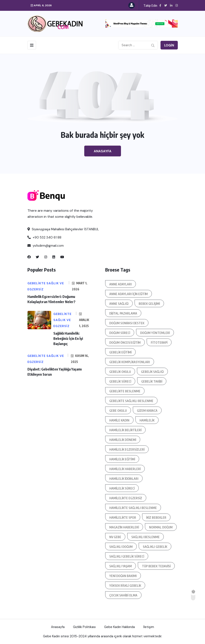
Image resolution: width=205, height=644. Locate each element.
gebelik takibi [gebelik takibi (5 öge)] (152, 381)
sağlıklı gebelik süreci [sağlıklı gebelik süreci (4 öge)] (127, 556)
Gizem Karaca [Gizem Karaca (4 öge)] (147, 411)
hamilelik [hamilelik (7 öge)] (147, 420)
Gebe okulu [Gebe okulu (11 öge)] (118, 411)
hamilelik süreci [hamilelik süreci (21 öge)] (122, 488)
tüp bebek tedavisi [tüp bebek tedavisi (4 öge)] (156, 566)
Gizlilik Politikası (84, 627)
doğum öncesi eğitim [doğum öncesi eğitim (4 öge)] (125, 343)
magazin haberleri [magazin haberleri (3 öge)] (124, 527)
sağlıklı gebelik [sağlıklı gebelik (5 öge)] (155, 547)
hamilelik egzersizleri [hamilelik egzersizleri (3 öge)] (127, 449)
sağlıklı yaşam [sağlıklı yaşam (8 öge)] (121, 566)
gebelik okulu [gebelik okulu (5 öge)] (120, 372)
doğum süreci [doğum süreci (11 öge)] (120, 333)
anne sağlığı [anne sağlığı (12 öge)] (119, 304)
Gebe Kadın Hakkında (119, 627)
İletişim (149, 627)
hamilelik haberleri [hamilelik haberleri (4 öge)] (125, 469)
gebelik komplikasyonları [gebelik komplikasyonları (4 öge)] (130, 362)
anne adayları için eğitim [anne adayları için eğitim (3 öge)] (129, 294)
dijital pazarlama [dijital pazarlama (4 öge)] (123, 313)
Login (169, 45)
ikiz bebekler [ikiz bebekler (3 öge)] (156, 518)
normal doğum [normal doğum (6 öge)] (161, 527)
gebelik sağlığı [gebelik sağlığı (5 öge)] (152, 372)
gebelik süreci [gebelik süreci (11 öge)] (120, 381)
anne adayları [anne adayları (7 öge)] (121, 284)
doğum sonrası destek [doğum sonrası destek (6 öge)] (127, 323)
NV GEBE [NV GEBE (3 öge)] (115, 537)
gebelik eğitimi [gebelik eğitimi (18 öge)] (120, 352)
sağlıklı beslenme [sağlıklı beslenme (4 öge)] (145, 537)
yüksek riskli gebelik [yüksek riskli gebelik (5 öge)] (125, 586)
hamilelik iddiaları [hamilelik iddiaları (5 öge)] (124, 479)
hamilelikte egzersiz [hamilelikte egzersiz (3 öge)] (126, 498)
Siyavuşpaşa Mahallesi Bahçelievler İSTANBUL (63, 229)
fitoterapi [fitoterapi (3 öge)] (159, 343)
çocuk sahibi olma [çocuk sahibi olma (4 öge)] (123, 595)
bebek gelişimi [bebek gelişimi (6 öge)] (149, 304)
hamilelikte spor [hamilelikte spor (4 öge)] (123, 518)
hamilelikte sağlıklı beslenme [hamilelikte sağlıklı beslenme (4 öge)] (133, 508)
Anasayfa (103, 151)
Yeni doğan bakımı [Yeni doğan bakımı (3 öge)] (123, 576)
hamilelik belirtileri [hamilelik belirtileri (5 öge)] (125, 430)
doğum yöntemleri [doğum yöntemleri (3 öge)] (155, 333)
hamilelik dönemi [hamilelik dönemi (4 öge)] (123, 440)
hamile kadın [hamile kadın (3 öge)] (119, 420)
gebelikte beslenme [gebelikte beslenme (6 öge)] (125, 391)
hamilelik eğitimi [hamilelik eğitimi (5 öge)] (122, 459)
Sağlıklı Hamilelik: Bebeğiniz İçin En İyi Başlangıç (68, 339)
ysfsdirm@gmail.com (46, 246)
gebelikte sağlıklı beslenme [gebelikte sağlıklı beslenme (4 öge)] (131, 401)
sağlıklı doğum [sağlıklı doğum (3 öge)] (121, 547)
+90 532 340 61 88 (44, 237)
